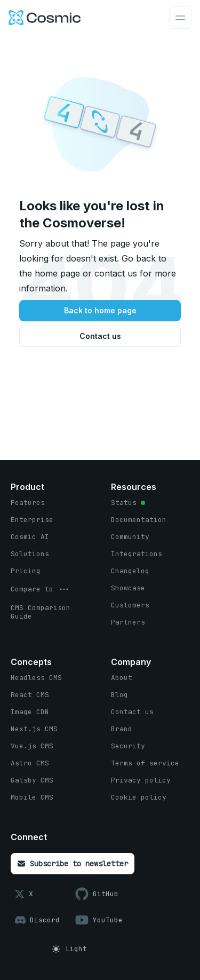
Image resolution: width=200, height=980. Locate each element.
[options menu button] (41, 589)
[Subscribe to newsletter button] (73, 864)
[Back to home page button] (100, 311)
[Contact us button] (100, 336)
